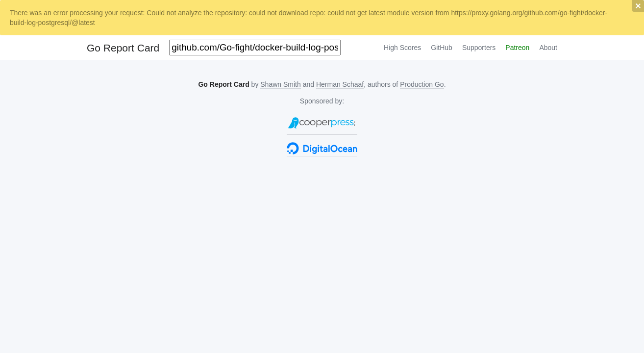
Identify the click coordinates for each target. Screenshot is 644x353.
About (548, 48)
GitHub (442, 48)
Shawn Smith (280, 84)
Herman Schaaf (340, 84)
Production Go (422, 84)
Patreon (517, 48)
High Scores (402, 48)
